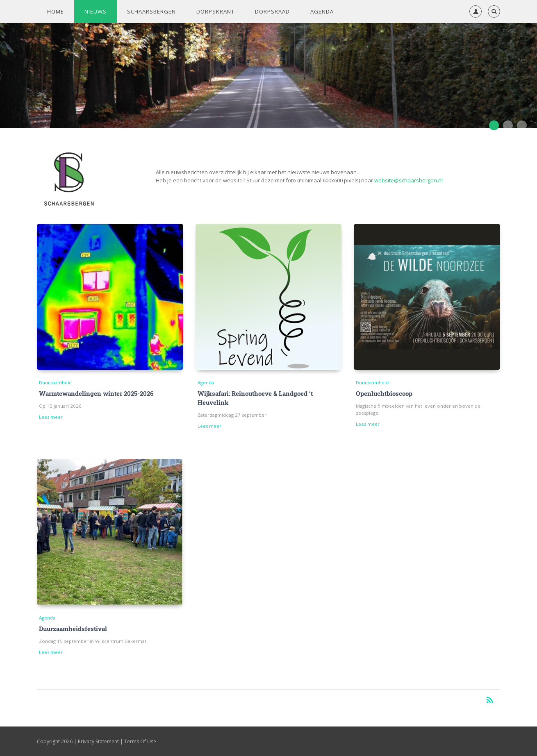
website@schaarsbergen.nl (408, 180)
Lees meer (51, 417)
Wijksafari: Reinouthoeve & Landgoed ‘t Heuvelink (255, 398)
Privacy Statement (98, 741)
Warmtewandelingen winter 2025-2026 (96, 394)
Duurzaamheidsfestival (73, 629)
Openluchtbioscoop (384, 394)
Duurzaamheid (55, 383)
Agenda (206, 383)
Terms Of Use (140, 741)
